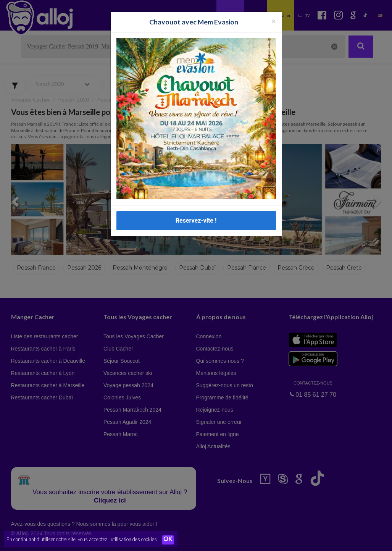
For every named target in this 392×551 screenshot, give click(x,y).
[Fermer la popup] (274, 21)
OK (168, 540)
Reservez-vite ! (196, 221)
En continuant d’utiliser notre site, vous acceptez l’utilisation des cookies (82, 540)
